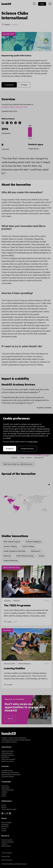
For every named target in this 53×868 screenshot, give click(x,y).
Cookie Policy (33, 442)
